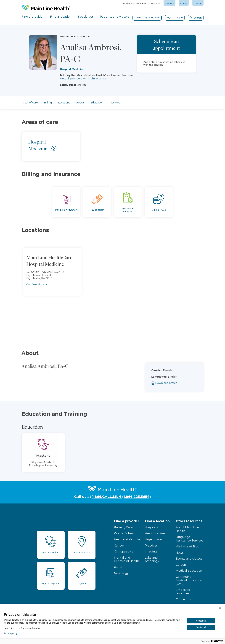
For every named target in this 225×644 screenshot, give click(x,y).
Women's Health (126, 533)
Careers (169, 4)
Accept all (201, 621)
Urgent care (153, 539)
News (180, 553)
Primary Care (123, 527)
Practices (151, 546)
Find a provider (127, 521)
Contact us (183, 599)
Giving (184, 4)
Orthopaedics (124, 552)
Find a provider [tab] (33, 17)
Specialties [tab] (86, 17)
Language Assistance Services (189, 539)
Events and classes (189, 559)
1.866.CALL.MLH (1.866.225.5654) (122, 497)
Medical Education (189, 571)
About (80, 103)
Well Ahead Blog (188, 547)
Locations (64, 103)
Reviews (115, 103)
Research (155, 4)
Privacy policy (10, 633)
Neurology (121, 573)
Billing (48, 103)
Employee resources (183, 592)
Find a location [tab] (61, 17)
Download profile (171, 383)
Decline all (201, 627)
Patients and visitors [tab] (115, 17)
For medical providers (134, 4)
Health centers (155, 533)
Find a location (157, 521)
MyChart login (175, 18)
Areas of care (30, 103)
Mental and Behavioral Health (127, 559)
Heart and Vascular (127, 539)
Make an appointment (147, 18)
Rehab (119, 567)
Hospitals (151, 527)
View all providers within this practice (83, 79)
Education (97, 103)
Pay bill (198, 4)
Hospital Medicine (72, 69)
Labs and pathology (152, 559)
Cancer (119, 546)
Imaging (151, 552)
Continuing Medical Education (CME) (189, 580)
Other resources (189, 521)
